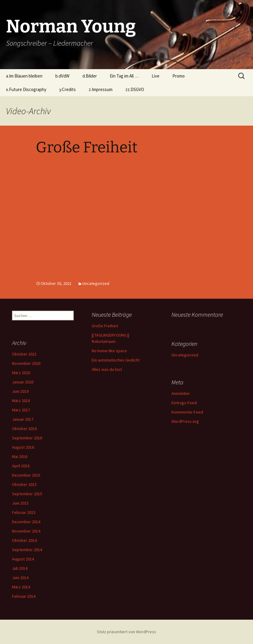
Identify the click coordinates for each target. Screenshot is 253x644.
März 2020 (21, 373)
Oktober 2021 (24, 354)
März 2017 (21, 410)
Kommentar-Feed (187, 412)
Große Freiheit (87, 147)
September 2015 (27, 494)
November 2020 (26, 363)
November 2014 (26, 531)
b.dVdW (62, 76)
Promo (179, 76)
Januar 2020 (23, 382)
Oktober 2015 (24, 484)
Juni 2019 (20, 391)
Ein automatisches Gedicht (116, 360)
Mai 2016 (20, 456)
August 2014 (23, 559)
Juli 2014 (20, 568)
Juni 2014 (20, 578)
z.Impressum (101, 89)
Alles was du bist (107, 369)
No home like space (109, 351)
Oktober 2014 (24, 540)
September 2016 (27, 438)
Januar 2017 (23, 419)
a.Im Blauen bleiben (24, 76)
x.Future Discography (26, 89)
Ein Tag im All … (124, 76)
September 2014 (27, 550)
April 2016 (21, 466)
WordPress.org (185, 421)
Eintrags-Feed (184, 403)
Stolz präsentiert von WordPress (127, 632)
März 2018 (21, 401)
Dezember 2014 (26, 522)
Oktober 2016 (24, 429)
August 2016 (23, 447)
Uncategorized (96, 283)
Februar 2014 (24, 596)
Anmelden (180, 393)
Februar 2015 (24, 512)
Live (156, 76)
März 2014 (21, 587)
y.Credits (68, 89)
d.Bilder (90, 76)
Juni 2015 (20, 503)
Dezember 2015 (26, 475)
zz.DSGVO (135, 89)
